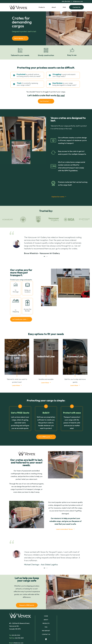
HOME (46, 616)
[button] (44, 256)
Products (42, 7)
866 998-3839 (19, 638)
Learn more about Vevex (64, 529)
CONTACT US (46, 634)
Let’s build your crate (19, 319)
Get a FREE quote (44, 437)
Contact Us (76, 7)
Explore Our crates (58, 197)
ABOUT (46, 620)
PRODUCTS (46, 623)
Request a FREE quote (27, 605)
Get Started (44, 101)
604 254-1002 (16, 635)
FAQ (64, 7)
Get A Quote (19, 38)
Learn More (16, 385)
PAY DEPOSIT (46, 631)
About (54, 7)
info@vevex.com (78, 1)
